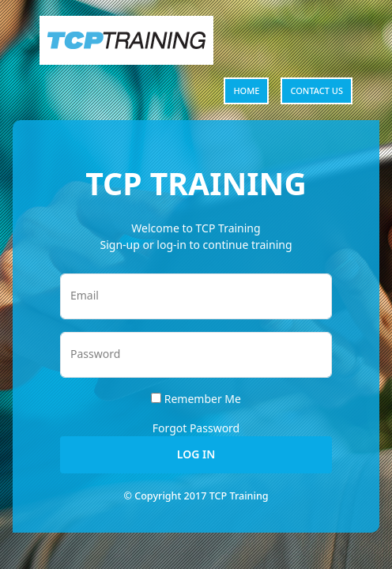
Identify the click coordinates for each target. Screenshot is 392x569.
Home (246, 90)
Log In (196, 454)
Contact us (317, 90)
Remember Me (203, 399)
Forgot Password (196, 428)
